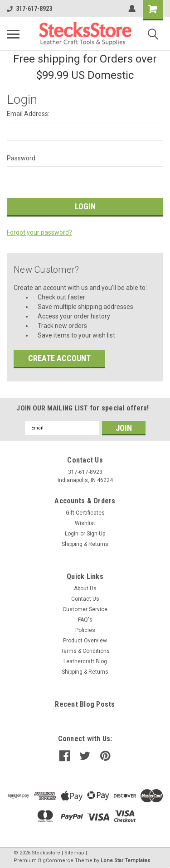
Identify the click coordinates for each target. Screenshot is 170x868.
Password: (22, 158)
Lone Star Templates (125, 861)
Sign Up (96, 534)
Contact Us (85, 599)
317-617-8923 (29, 9)
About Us (85, 588)
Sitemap (74, 853)
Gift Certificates (85, 513)
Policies (85, 630)
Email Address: (28, 114)
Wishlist (85, 523)
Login (72, 534)
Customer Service (85, 609)
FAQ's (85, 620)
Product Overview (85, 641)
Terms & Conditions (85, 651)
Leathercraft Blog (85, 661)
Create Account (59, 358)
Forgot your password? (39, 232)
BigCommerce (56, 861)
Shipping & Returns (85, 544)
